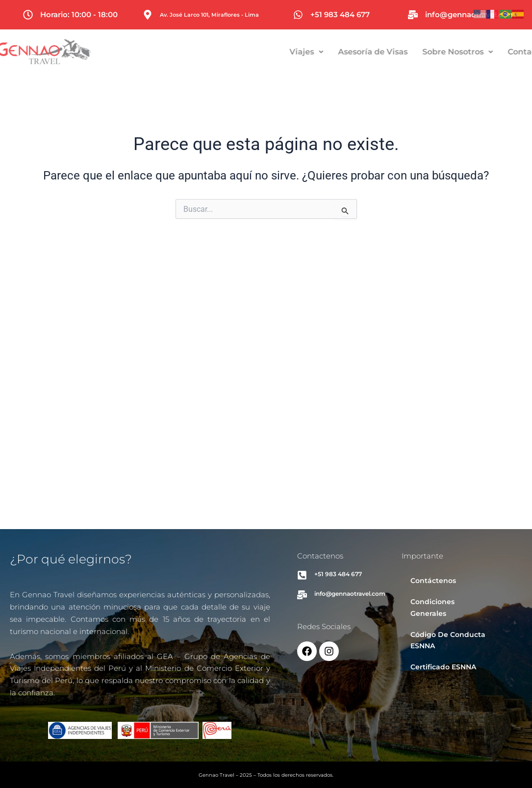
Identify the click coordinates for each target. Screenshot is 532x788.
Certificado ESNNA (443, 667)
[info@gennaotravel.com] (413, 15)
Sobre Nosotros (483, 52)
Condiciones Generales (432, 607)
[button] (332, 52)
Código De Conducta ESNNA (448, 640)
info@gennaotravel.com (470, 14)
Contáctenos (433, 581)
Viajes (332, 52)
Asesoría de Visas (399, 52)
